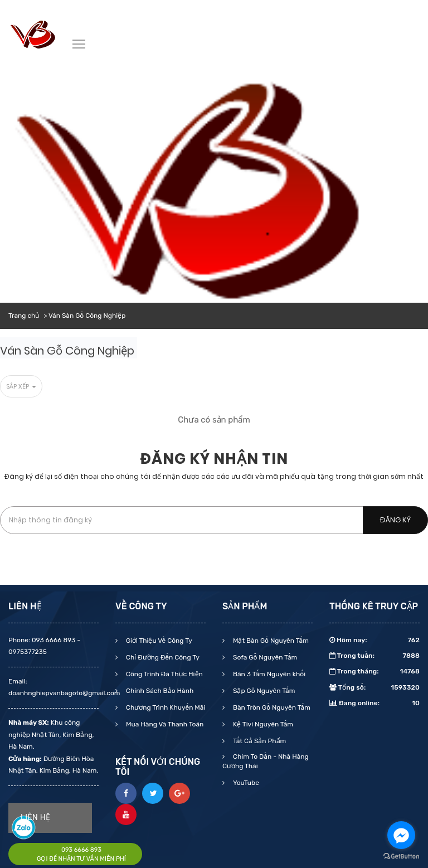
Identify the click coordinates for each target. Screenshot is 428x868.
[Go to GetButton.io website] (401, 857)
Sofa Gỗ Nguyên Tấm (264, 657)
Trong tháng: (374, 671)
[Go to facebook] (401, 835)
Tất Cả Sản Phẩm (259, 741)
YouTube (245, 783)
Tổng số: (374, 687)
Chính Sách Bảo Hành (159, 691)
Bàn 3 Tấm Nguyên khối (268, 674)
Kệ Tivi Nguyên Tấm (262, 724)
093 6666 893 (81, 850)
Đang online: (374, 703)
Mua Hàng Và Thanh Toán (164, 724)
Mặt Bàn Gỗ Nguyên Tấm (270, 641)
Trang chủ (24, 316)
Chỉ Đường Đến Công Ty (162, 657)
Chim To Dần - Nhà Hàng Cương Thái (266, 761)
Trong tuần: (374, 656)
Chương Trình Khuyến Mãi (165, 707)
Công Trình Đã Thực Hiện (164, 674)
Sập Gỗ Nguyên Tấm (263, 691)
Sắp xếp (21, 386)
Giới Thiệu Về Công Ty (158, 641)
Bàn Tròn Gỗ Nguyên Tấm (271, 707)
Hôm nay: (374, 640)
